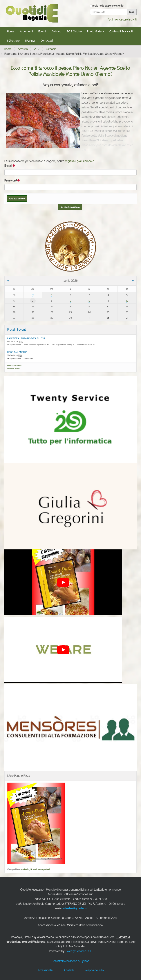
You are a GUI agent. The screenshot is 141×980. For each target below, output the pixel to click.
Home (11, 31)
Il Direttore (13, 41)
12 (127, 301)
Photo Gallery (96, 31)
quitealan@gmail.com (74, 908)
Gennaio (51, 49)
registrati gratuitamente (80, 161)
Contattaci (47, 41)
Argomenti (26, 31)
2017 (37, 49)
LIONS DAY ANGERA (17, 352)
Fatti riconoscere (118, 19)
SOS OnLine (74, 31)
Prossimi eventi (17, 329)
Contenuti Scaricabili (121, 31)
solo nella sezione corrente (108, 6)
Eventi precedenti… (15, 366)
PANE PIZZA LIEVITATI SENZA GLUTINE (26, 338)
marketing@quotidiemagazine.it (35, 869)
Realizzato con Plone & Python (70, 961)
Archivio (56, 31)
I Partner (30, 41)
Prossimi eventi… (14, 369)
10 (89, 301)
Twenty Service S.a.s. (78, 951)
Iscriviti (133, 19)
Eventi (42, 31)
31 (33, 295)
